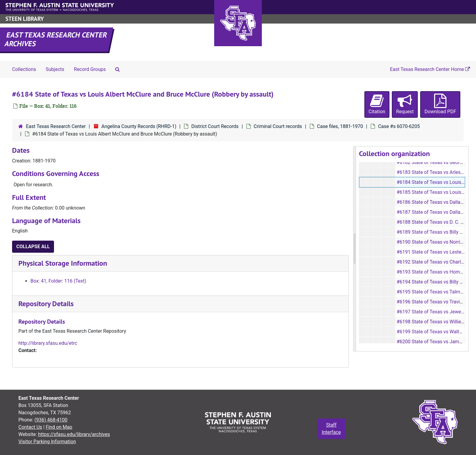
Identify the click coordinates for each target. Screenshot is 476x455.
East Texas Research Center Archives (56, 39)
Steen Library (25, 19)
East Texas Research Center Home (430, 69)
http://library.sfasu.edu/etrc (48, 343)
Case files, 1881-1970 (340, 126)
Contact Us (30, 427)
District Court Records (215, 126)
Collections (24, 69)
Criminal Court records (278, 126)
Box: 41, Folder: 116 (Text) (58, 281)
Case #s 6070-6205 (399, 126)
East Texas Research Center (56, 126)
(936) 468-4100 (51, 420)
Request (405, 104)
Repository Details (46, 304)
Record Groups (90, 69)
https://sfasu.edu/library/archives (74, 434)
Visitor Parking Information (47, 442)
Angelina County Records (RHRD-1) (139, 126)
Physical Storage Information (63, 263)
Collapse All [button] (33, 247)
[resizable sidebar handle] (355, 249)
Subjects (55, 69)
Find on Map (59, 427)
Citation (377, 104)
